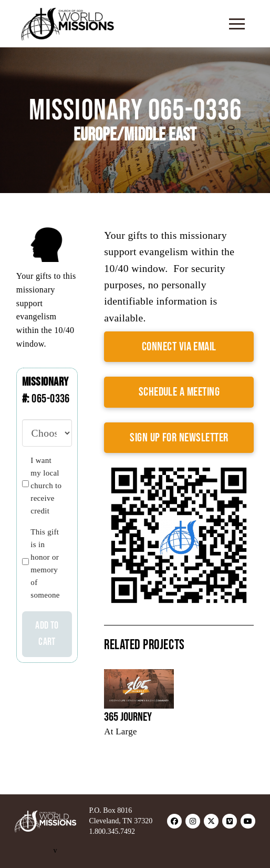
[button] (237, 24)
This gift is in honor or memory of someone (45, 563)
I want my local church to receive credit (46, 486)
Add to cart (47, 634)
